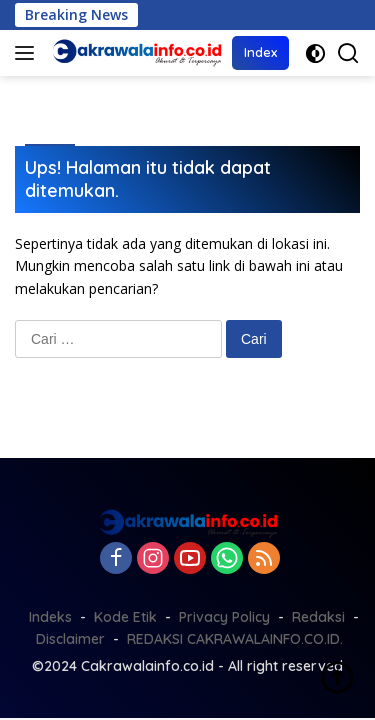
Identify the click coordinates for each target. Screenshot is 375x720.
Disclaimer (70, 639)
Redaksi (318, 617)
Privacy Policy (224, 617)
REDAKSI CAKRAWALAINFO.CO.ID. (235, 639)
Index (260, 52)
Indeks (50, 617)
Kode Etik (125, 617)
